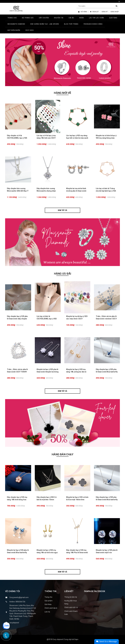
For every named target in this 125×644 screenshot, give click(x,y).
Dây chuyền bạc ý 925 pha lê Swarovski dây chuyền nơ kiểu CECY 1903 (17, 319)
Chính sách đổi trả (71, 607)
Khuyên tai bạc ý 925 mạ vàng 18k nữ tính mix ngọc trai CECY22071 (47, 553)
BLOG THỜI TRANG (71, 24)
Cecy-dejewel (58, 639)
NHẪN (82, 18)
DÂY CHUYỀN (44, 18)
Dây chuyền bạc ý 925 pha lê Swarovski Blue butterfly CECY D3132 (107, 372)
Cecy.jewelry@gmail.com (19, 597)
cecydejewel (14, 623)
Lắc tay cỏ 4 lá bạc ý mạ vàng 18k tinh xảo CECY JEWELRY (46, 138)
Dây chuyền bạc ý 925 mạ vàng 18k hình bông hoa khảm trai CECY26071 (17, 500)
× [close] (119, 1)
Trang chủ (48, 597)
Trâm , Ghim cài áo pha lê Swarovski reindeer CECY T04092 (106, 319)
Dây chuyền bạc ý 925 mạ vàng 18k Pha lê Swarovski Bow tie (77, 553)
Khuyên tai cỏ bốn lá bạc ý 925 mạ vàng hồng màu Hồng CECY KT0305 (106, 138)
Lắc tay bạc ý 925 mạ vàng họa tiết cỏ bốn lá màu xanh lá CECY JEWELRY (77, 138)
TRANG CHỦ (12, 18)
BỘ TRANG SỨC (28, 18)
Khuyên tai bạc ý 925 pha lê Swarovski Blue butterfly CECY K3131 (18, 553)
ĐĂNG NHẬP (115, 12)
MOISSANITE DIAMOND (16, 24)
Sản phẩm (49, 601)
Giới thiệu (48, 604)
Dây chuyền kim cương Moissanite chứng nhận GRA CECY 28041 (46, 191)
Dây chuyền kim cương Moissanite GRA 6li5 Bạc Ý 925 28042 (18, 191)
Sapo (76, 639)
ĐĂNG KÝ (105, 12)
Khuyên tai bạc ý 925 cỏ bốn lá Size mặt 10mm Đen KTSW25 (77, 500)
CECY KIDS (29, 30)
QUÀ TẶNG (113, 18)
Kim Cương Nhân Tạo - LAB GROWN (45, 24)
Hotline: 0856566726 (17, 602)
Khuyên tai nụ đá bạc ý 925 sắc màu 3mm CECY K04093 (77, 319)
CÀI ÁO (71, 18)
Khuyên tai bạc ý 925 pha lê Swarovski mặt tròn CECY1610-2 (107, 553)
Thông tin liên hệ (71, 597)
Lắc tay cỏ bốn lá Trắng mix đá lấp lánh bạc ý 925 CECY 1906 (106, 191)
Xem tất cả (62, 210)
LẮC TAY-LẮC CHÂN (96, 18)
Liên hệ (47, 612)
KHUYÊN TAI (59, 18)
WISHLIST (94, 12)
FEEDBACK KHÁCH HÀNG (93, 24)
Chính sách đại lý (51, 608)
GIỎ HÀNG (83, 12)
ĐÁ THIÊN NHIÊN (14, 30)
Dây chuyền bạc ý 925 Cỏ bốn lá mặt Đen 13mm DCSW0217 (47, 500)
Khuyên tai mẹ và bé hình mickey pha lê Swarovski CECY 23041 (76, 191)
